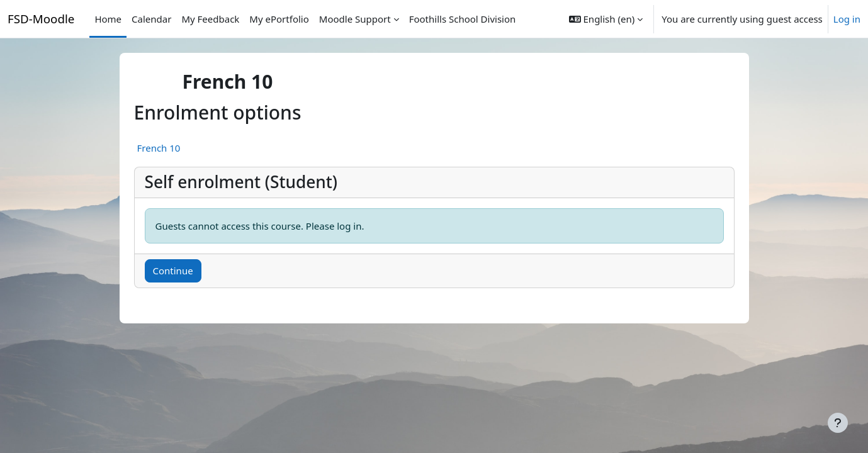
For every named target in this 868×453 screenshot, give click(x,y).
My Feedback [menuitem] (210, 19)
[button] (606, 19)
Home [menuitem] (108, 19)
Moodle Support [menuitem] (355, 19)
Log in (847, 19)
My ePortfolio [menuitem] (279, 19)
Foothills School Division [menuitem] (463, 19)
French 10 (159, 148)
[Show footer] (838, 423)
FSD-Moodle (41, 19)
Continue (173, 271)
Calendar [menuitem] (151, 19)
